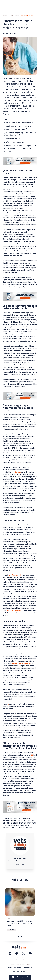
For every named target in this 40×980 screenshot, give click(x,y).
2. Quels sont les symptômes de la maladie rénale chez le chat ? (18, 128)
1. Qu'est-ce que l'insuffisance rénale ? (19, 123)
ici (8, 704)
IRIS (9, 779)
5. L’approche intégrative (14, 142)
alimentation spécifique (15, 611)
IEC (32, 755)
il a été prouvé (16, 472)
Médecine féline (27, 15)
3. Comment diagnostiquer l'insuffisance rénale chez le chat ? (20, 134)
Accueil (5, 15)
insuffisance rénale (15, 575)
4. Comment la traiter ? (13, 139)
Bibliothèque (14, 15)
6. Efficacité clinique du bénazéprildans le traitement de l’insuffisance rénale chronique (20, 148)
